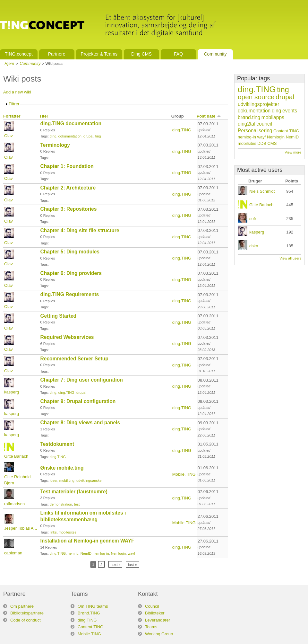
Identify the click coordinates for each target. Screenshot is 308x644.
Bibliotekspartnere (27, 613)
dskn (254, 246)
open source (256, 97)
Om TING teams (93, 606)
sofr (253, 219)
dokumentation (70, 136)
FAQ (178, 54)
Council (152, 606)
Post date (209, 116)
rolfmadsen (14, 504)
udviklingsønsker (90, 481)
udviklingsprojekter (258, 104)
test (77, 504)
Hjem (9, 63)
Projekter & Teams (99, 54)
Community (215, 54)
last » (133, 565)
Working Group (159, 634)
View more (293, 152)
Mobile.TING (184, 474)
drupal (88, 136)
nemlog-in (101, 553)
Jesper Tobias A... (21, 528)
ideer (54, 481)
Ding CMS (141, 54)
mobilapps (273, 117)
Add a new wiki (17, 92)
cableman (13, 553)
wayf (131, 553)
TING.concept (19, 54)
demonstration (61, 504)
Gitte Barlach (16, 456)
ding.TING (182, 130)
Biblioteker (155, 613)
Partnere (57, 54)
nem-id (73, 553)
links (53, 532)
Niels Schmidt (262, 191)
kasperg (12, 392)
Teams (151, 627)
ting (98, 136)
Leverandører (158, 620)
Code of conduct (26, 620)
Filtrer (14, 104)
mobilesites (68, 532)
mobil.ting (67, 481)
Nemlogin (118, 553)
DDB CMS (267, 143)
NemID (86, 553)
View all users (290, 258)
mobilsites (247, 143)
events (290, 111)
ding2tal (247, 124)
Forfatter (12, 116)
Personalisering (255, 131)
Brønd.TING (89, 613)
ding (53, 136)
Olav (9, 136)
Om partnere (22, 606)
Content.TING (286, 131)
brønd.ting (249, 117)
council (264, 124)
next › (115, 565)
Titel (43, 116)
